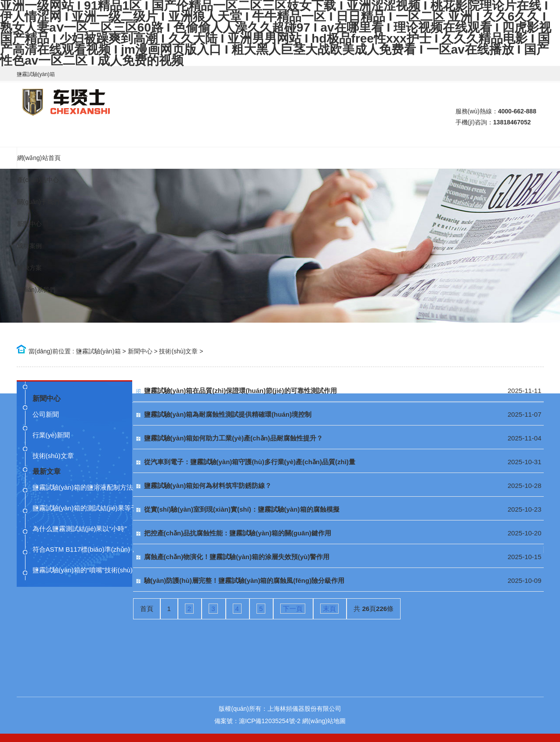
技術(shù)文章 (178, 351)
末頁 (329, 609)
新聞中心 (140, 351)
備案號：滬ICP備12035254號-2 (257, 721)
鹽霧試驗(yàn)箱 (98, 351)
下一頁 (293, 609)
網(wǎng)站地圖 (324, 721)
